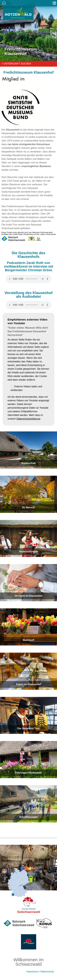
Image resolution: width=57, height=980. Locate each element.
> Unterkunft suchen (16, 64)
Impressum (32, 972)
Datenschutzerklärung (28, 419)
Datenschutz (47, 972)
